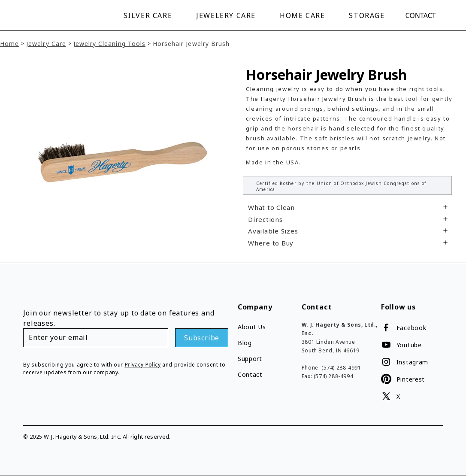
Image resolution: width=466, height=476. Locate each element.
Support (250, 359)
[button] (150, 15)
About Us (252, 327)
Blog (245, 343)
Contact (421, 15)
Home (9, 44)
